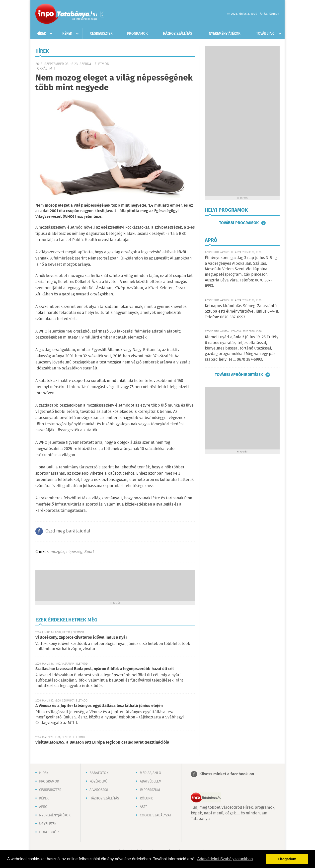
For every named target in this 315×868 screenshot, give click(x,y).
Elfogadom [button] (287, 859)
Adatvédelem (151, 781)
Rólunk (146, 798)
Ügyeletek (48, 824)
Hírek (41, 34)
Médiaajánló (151, 773)
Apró (43, 807)
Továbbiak (265, 34)
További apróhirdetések (239, 375)
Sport (89, 552)
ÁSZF (144, 807)
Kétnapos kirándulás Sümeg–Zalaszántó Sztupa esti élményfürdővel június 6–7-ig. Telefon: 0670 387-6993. (242, 312)
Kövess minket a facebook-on (227, 774)
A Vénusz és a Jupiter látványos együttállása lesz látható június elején (99, 706)
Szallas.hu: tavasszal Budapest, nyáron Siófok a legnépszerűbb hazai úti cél (105, 669)
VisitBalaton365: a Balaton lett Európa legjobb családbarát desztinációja (102, 742)
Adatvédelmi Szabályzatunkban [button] (225, 859)
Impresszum (150, 790)
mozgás (57, 552)
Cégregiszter (101, 34)
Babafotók (99, 773)
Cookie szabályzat (156, 815)
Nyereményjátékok (225, 34)
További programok (239, 223)
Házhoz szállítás (178, 34)
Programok (137, 34)
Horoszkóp (49, 832)
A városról (99, 790)
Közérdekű (98, 781)
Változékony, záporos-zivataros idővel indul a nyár (81, 638)
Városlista (102, 14)
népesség (74, 552)
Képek (67, 34)
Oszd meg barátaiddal (68, 531)
